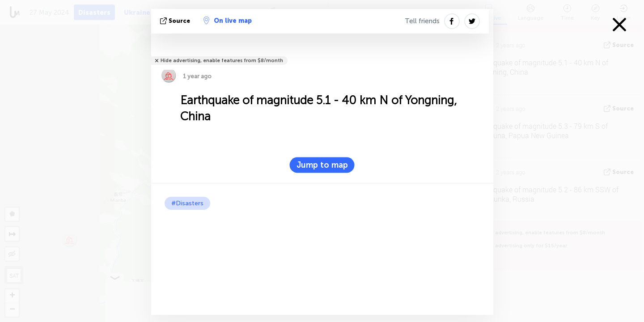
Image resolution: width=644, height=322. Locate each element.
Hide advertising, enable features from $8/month (222, 61)
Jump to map (322, 165)
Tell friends (422, 21)
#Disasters (187, 203)
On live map (228, 21)
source (176, 21)
